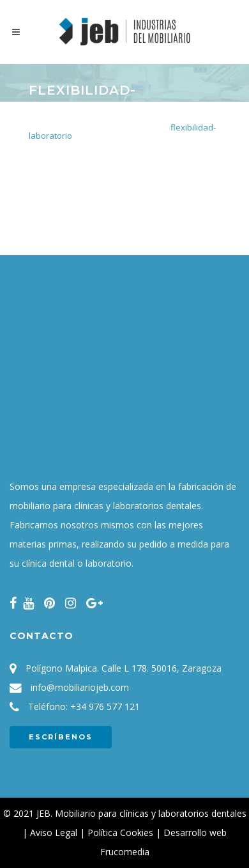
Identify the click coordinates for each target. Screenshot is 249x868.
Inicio (39, 127)
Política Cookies (120, 832)
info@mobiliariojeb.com (80, 687)
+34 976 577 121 (105, 706)
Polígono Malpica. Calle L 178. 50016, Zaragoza (124, 668)
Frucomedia (125, 852)
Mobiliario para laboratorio (109, 127)
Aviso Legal (54, 832)
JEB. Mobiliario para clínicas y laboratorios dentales (141, 813)
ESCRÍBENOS (61, 737)
